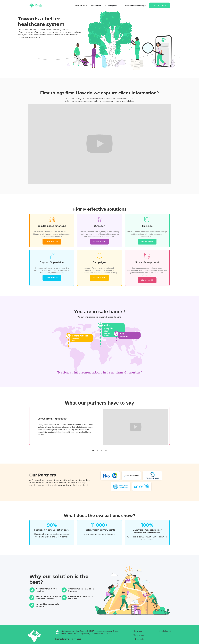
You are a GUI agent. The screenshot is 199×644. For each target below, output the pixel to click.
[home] (36, 6)
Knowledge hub (111, 5)
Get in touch (160, 5)
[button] (81, 5)
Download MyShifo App (135, 5)
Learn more (52, 242)
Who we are (96, 5)
